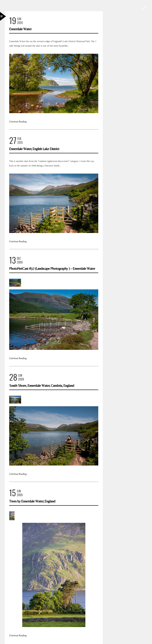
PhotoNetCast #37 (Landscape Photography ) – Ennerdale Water (52, 268)
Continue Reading (18, 122)
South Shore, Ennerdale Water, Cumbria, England (42, 385)
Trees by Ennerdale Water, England (32, 501)
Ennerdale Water (20, 29)
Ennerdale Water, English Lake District (34, 149)
